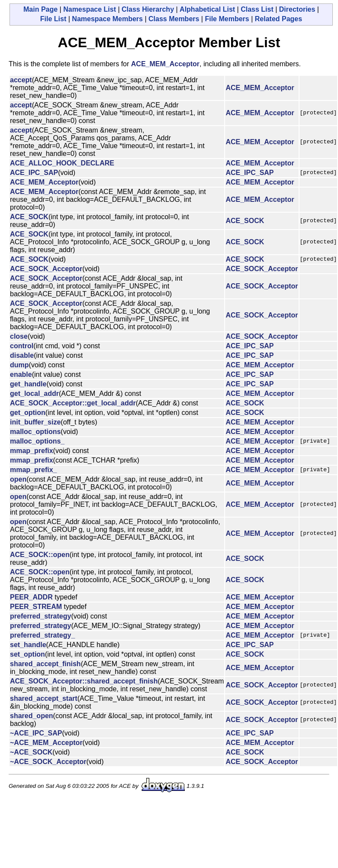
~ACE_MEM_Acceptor (46, 743)
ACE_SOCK (29, 217)
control (22, 346)
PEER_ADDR (31, 597)
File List (53, 19)
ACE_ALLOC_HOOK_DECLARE (62, 163)
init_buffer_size (35, 422)
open (18, 479)
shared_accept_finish (45, 664)
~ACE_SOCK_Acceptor (48, 762)
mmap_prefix (32, 451)
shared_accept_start (44, 698)
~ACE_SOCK (31, 752)
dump (19, 365)
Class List (257, 9)
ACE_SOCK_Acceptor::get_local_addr (73, 403)
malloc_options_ (37, 441)
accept (21, 80)
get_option (28, 413)
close (19, 336)
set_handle (28, 645)
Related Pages (278, 19)
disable (22, 355)
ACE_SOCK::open (40, 555)
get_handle (28, 384)
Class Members (174, 19)
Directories (297, 9)
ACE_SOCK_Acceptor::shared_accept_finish (84, 681)
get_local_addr (34, 394)
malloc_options (35, 432)
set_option (27, 654)
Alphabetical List (207, 9)
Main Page (40, 9)
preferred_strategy (40, 616)
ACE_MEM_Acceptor (165, 64)
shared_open (32, 716)
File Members (227, 19)
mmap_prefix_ (34, 470)
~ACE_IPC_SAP (36, 733)
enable (21, 374)
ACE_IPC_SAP (34, 173)
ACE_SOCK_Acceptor (46, 269)
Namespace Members (107, 19)
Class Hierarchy (148, 9)
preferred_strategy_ (42, 635)
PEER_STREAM (36, 607)
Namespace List (90, 9)
